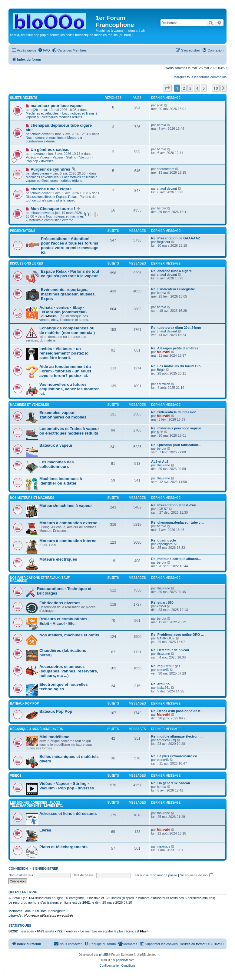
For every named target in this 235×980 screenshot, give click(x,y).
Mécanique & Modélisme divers (36, 729)
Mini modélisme (54, 737)
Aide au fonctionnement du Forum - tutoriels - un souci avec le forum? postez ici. (65, 371)
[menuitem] (44, 50)
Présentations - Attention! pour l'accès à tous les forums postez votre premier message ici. (70, 245)
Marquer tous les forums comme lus (200, 77)
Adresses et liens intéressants (68, 813)
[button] (167, 88)
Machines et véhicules (42, 113)
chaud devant (41, 134)
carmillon (164, 384)
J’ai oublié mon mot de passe (155, 875)
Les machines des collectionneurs (57, 464)
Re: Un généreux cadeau (170, 783)
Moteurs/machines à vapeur (66, 506)
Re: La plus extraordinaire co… (176, 756)
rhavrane (38, 154)
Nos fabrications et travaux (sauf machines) (40, 579)
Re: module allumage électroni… (177, 736)
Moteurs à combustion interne (68, 541)
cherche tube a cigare (51, 189)
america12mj (166, 740)
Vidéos (31, 157)
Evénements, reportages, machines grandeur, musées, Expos (68, 294)
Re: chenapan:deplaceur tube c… (177, 522)
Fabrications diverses (60, 603)
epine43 (163, 670)
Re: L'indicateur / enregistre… (175, 289)
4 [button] (197, 88)
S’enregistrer (45, 868)
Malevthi (164, 352)
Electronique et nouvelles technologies (64, 687)
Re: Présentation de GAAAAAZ (175, 238)
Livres (45, 830)
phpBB (104, 955)
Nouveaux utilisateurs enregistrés (49, 915)
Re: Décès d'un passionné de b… (177, 711)
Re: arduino (160, 684)
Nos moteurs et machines (45, 138)
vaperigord (165, 544)
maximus (164, 846)
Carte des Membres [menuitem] (72, 50)
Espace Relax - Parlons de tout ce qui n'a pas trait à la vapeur (61, 198)
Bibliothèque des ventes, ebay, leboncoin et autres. (64, 318)
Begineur (164, 242)
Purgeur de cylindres (50, 169)
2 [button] (184, 88)
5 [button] (204, 88)
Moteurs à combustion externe (54, 139)
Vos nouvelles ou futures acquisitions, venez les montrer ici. (69, 389)
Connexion (18, 868)
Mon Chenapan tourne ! (53, 209)
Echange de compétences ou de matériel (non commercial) (67, 330)
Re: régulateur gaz (166, 666)
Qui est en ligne (23, 892)
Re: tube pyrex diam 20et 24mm (176, 328)
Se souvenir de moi (197, 875)
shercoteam (40, 173)
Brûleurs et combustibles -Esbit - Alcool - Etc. (65, 621)
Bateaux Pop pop (24, 703)
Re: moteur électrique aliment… (176, 559)
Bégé (161, 370)
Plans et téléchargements (63, 847)
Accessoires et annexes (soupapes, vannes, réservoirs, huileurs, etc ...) (69, 671)
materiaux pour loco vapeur (57, 106)
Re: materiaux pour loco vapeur (176, 428)
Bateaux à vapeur (56, 445)
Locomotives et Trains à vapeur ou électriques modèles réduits (62, 115)
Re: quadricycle (164, 540)
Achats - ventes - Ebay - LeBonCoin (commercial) (63, 310)
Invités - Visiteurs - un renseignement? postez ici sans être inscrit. (65, 353)
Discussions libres (39, 197)
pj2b (35, 110)
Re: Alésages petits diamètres (175, 348)
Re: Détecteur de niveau (170, 650)
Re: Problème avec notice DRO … (178, 635)
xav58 (161, 606)
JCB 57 (162, 509)
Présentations (23, 231)
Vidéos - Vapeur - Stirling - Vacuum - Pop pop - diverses (67, 786)
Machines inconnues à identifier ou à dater (61, 481)
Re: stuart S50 (162, 602)
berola (162, 125)
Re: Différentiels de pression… (175, 412)
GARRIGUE (166, 638)
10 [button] (216, 88)
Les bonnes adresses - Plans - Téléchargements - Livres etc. (36, 804)
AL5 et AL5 (160, 462)
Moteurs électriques (58, 559)
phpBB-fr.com (125, 960)
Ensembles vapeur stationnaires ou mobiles (63, 415)
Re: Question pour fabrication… (176, 445)
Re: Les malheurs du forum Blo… (177, 366)
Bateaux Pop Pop (56, 711)
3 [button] (190, 88)
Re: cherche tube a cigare (171, 271)
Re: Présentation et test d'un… (175, 505)
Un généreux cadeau (50, 150)
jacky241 (163, 688)
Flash (144, 931)
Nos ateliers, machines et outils (69, 635)
